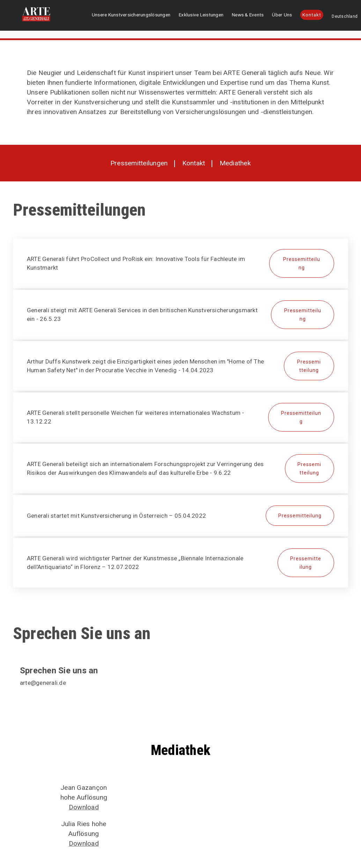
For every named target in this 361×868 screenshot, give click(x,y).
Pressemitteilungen (139, 163)
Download (84, 807)
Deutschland (333, 17)
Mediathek (235, 163)
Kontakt (309, 15)
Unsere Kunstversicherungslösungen (160, 16)
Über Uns (278, 16)
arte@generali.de (43, 683)
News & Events (251, 16)
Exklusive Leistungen (215, 16)
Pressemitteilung (302, 263)
